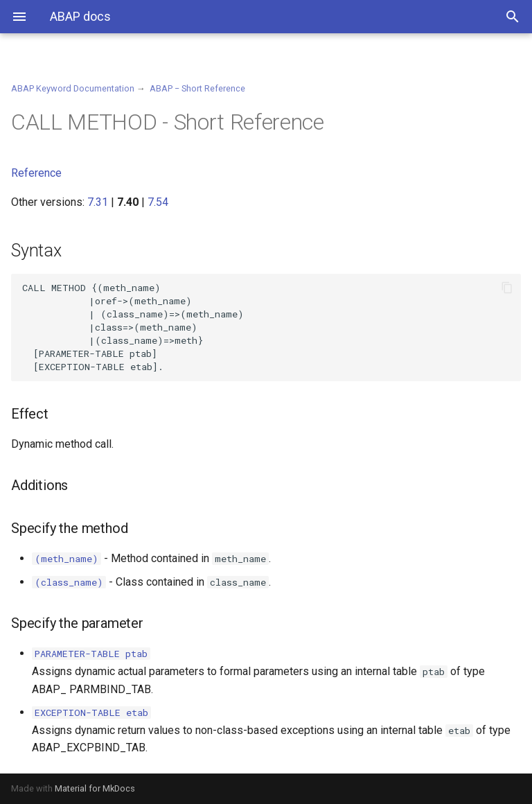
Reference (36, 173)
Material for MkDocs (95, 788)
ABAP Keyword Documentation (73, 88)
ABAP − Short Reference (197, 88)
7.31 (98, 202)
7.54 (158, 202)
